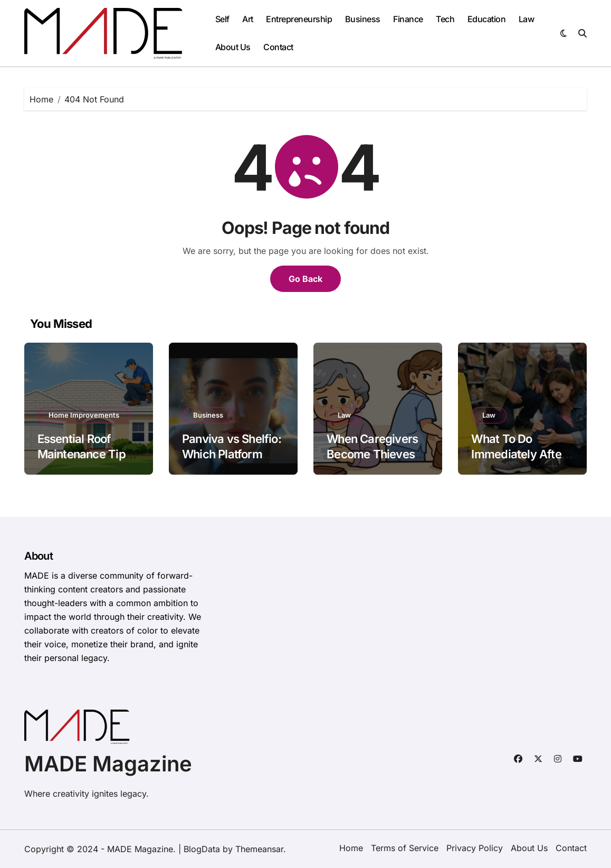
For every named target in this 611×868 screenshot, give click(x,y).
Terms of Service (405, 848)
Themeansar (259, 849)
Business (363, 19)
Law (527, 19)
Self (222, 19)
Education (487, 19)
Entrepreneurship (299, 19)
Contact (278, 47)
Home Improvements (84, 415)
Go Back (305, 279)
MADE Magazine (108, 764)
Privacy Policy (475, 848)
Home (351, 848)
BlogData (202, 849)
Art (248, 19)
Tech (445, 19)
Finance (408, 19)
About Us (233, 47)
